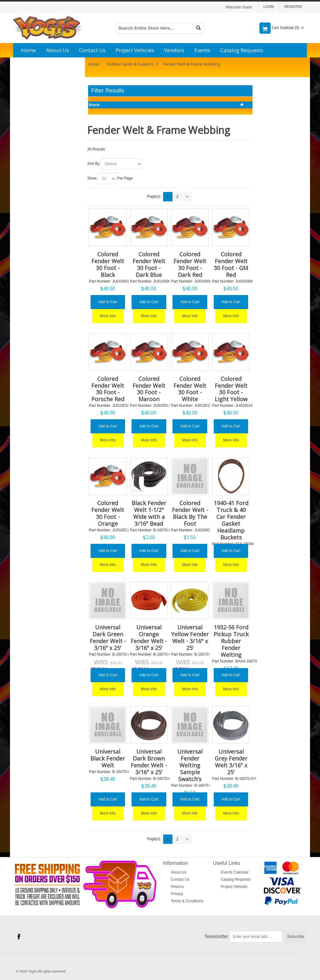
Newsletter (217, 936)
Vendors (174, 50)
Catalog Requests (242, 50)
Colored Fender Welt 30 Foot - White (190, 389)
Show (92, 178)
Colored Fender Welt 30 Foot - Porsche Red (108, 389)
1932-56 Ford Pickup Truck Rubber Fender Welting (231, 641)
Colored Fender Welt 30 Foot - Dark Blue (149, 264)
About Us (57, 50)
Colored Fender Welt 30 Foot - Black (108, 264)
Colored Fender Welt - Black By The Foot (190, 513)
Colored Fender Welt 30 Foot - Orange (108, 513)
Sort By (93, 164)
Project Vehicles (135, 50)
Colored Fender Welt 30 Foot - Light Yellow (231, 389)
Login (269, 7)
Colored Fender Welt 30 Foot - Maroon (149, 389)
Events (202, 50)
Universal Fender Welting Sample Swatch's (190, 765)
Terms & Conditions (187, 901)
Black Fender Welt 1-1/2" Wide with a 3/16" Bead (149, 513)
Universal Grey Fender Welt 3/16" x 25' (231, 762)
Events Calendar (235, 872)
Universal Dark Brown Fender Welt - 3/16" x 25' (149, 762)
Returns (177, 887)
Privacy (177, 894)
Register (293, 7)
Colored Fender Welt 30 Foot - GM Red (231, 264)
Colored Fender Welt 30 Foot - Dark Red (190, 264)
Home (28, 50)
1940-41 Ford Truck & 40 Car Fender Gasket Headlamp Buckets (231, 520)
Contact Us (92, 50)
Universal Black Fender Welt (108, 758)
